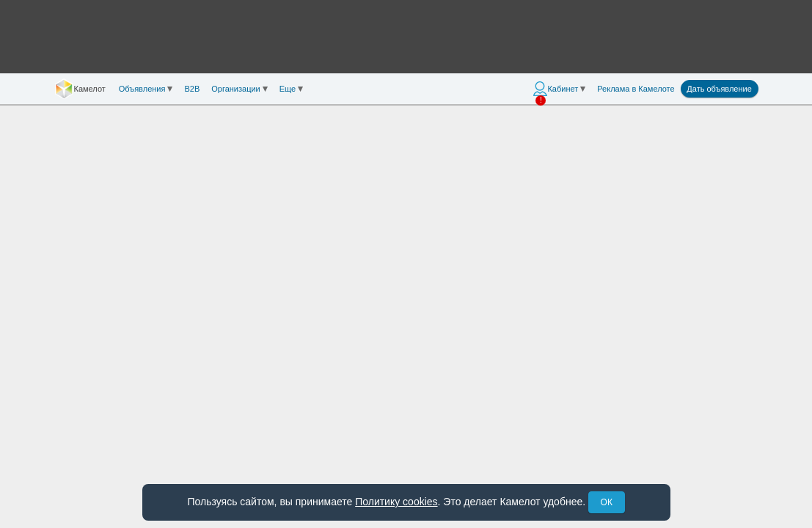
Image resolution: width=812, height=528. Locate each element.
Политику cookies (396, 502)
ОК (607, 502)
